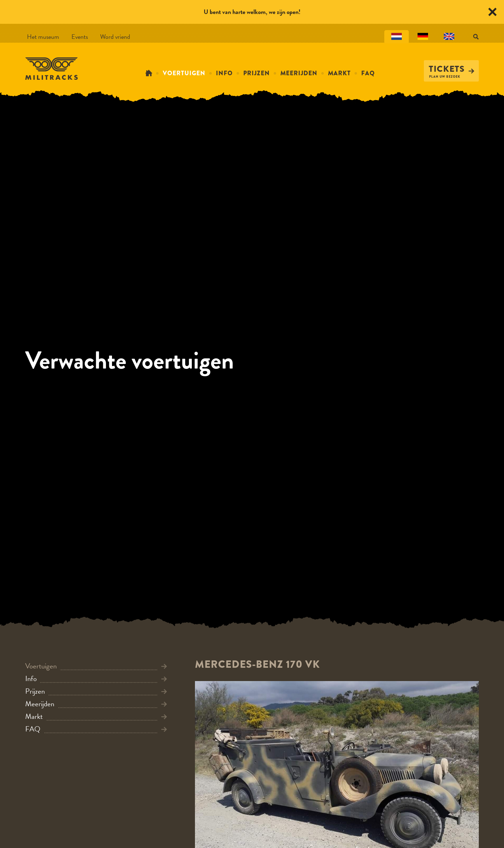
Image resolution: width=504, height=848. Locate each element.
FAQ (368, 73)
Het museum (43, 37)
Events (80, 37)
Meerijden (299, 73)
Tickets (451, 69)
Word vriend (115, 37)
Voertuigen (184, 73)
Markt (339, 73)
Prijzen (257, 73)
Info (224, 73)
